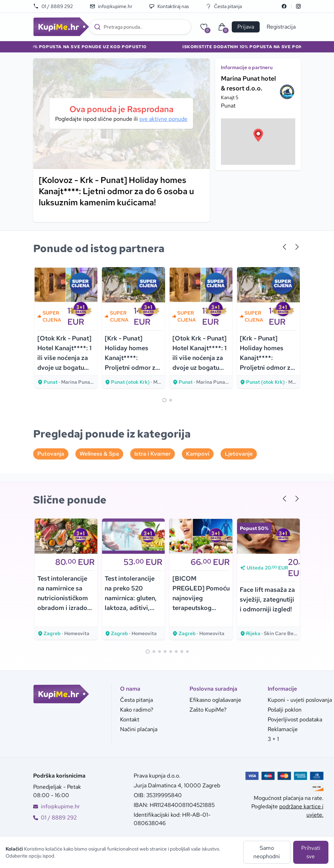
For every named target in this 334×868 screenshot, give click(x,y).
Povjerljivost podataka (295, 719)
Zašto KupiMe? (208, 710)
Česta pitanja (224, 6)
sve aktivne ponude (163, 119)
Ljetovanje (239, 454)
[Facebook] (284, 6)
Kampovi (198, 454)
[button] (258, 135)
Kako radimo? (137, 710)
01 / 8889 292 (53, 6)
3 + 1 (273, 739)
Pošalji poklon (285, 710)
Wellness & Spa (99, 454)
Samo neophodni (267, 852)
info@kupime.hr (111, 6)
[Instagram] (298, 6)
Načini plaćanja (139, 729)
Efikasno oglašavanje (215, 700)
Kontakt (130, 719)
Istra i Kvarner (153, 454)
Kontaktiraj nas (169, 6)
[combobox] (140, 27)
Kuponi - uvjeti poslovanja (300, 700)
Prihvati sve (311, 852)
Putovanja (51, 454)
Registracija (281, 27)
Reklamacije (283, 729)
